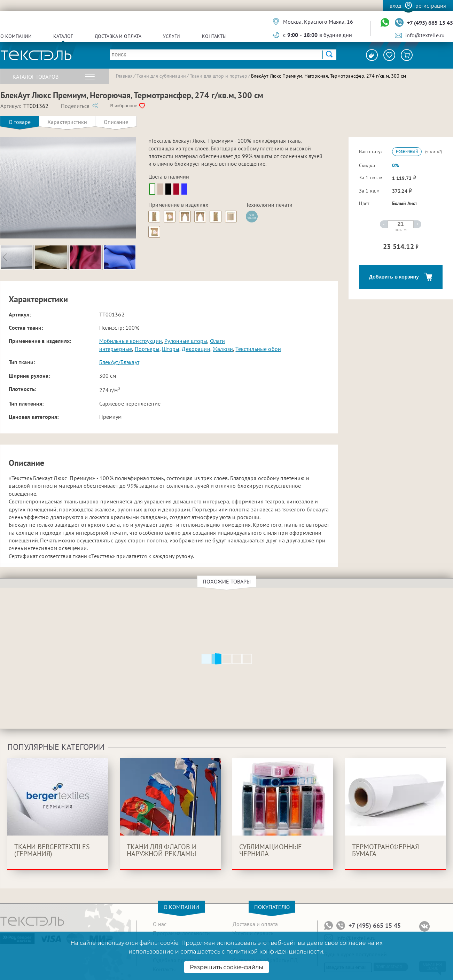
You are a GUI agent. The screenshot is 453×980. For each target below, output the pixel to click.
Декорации (196, 349)
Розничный (407, 151)
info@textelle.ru (425, 35)
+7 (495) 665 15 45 (430, 23)
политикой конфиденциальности (275, 952)
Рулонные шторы (186, 341)
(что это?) (434, 151)
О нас (160, 924)
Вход (396, 6)
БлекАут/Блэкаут (119, 362)
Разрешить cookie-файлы (226, 967)
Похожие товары (228, 581)
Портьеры (147, 349)
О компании (16, 36)
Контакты (214, 36)
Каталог (63, 36)
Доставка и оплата (118, 36)
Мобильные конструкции (131, 341)
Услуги (171, 36)
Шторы (171, 349)
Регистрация (431, 6)
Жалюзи (223, 349)
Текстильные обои (258, 349)
